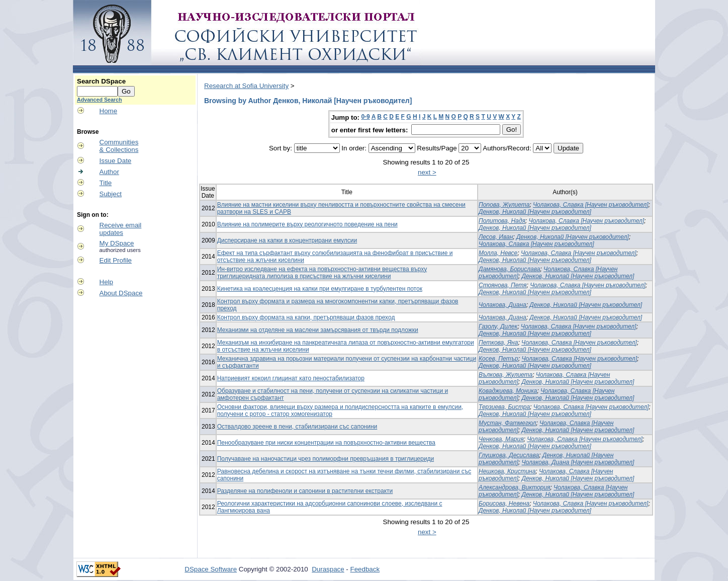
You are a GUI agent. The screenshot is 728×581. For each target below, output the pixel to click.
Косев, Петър (498, 359)
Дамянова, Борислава (509, 269)
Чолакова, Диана (503, 305)
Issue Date (116, 161)
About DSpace (121, 293)
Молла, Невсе (498, 253)
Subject (111, 194)
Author (109, 172)
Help (106, 282)
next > (427, 172)
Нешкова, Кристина (507, 471)
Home (109, 111)
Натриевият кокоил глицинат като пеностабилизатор (291, 378)
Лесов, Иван (496, 237)
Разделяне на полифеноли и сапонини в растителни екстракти (305, 491)
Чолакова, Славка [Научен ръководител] (591, 205)
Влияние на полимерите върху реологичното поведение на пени (307, 224)
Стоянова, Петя (503, 285)
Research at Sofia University (246, 86)
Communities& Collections (119, 146)
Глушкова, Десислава (509, 455)
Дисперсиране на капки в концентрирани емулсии (287, 240)
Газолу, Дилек (498, 326)
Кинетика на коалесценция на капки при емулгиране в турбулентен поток (320, 289)
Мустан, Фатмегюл (507, 423)
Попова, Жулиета (504, 205)
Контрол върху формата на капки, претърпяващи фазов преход (306, 317)
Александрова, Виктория (514, 487)
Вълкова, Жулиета (506, 375)
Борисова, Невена (504, 504)
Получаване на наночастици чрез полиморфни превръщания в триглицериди (326, 459)
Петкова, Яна (498, 343)
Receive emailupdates (121, 229)
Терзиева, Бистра (504, 407)
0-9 (365, 117)
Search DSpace (101, 81)
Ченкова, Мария (501, 439)
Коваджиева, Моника (508, 391)
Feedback (365, 569)
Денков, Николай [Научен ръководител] (535, 212)
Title (106, 183)
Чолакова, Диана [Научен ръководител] (578, 462)
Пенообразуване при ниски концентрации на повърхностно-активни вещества (326, 443)
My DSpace (117, 243)
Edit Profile (116, 260)
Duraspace (328, 569)
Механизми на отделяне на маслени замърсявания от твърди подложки (318, 330)
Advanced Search (99, 100)
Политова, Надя (502, 221)
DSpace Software (211, 569)
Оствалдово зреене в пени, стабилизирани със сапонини (297, 427)
